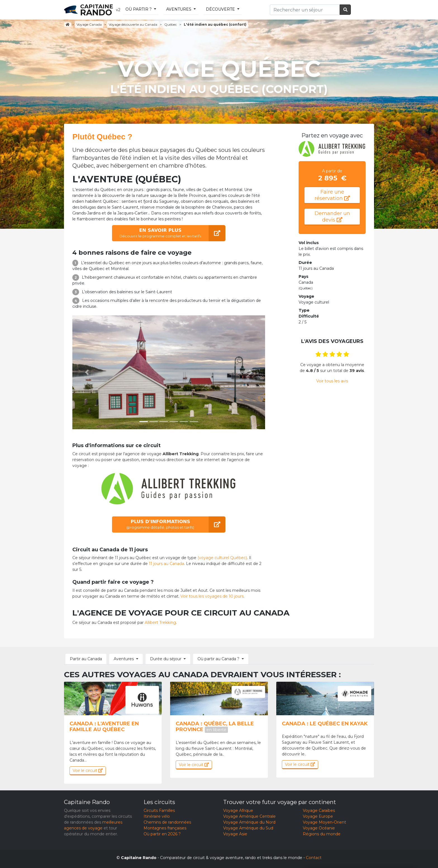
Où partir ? (139, 9)
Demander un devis (332, 217)
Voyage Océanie (319, 828)
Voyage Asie (235, 834)
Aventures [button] (124, 659)
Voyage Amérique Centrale (249, 816)
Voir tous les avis (332, 381)
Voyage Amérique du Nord (249, 822)
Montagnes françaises (165, 828)
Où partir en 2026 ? (162, 834)
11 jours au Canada (166, 564)
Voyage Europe (318, 816)
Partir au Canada (86, 659)
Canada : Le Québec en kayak (325, 724)
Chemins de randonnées (167, 822)
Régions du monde (322, 834)
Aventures (179, 9)
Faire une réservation (332, 195)
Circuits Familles (159, 810)
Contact (314, 858)
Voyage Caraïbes (319, 810)
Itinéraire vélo (157, 816)
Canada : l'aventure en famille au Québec (104, 727)
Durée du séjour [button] (166, 659)
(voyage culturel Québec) (222, 558)
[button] (87, 372)
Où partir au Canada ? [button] (218, 659)
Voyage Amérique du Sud (248, 828)
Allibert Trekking (160, 623)
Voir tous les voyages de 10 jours (212, 596)
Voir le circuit (88, 771)
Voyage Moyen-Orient (324, 822)
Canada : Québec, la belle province (215, 727)
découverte (220, 9)
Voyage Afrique (238, 810)
